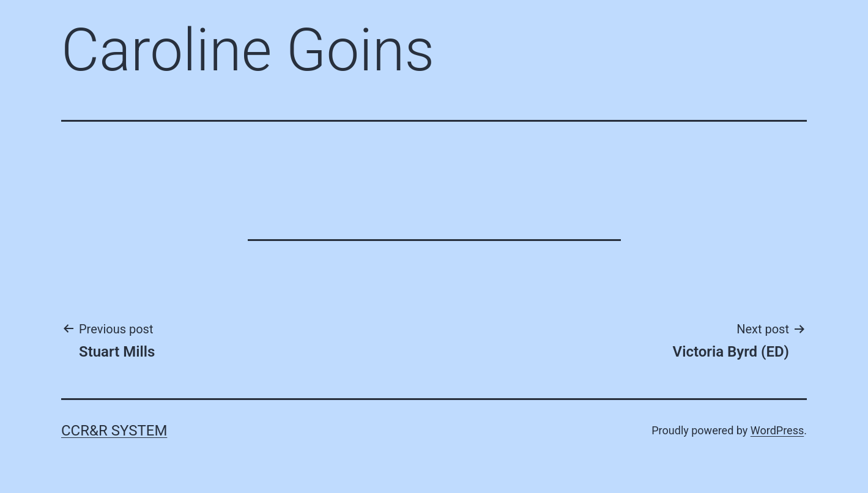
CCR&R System (114, 431)
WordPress (777, 430)
